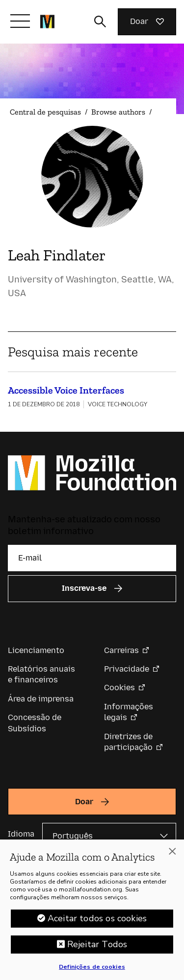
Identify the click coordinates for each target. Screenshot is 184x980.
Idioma (21, 834)
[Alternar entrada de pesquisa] (100, 22)
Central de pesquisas (45, 112)
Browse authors (118, 112)
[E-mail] (92, 558)
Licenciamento (36, 650)
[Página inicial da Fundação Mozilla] (47, 22)
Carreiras (121, 650)
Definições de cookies (92, 970)
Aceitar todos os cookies (97, 922)
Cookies (119, 688)
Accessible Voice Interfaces (66, 390)
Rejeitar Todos (97, 948)
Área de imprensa (41, 699)
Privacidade (127, 669)
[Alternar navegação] (20, 21)
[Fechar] (172, 855)
